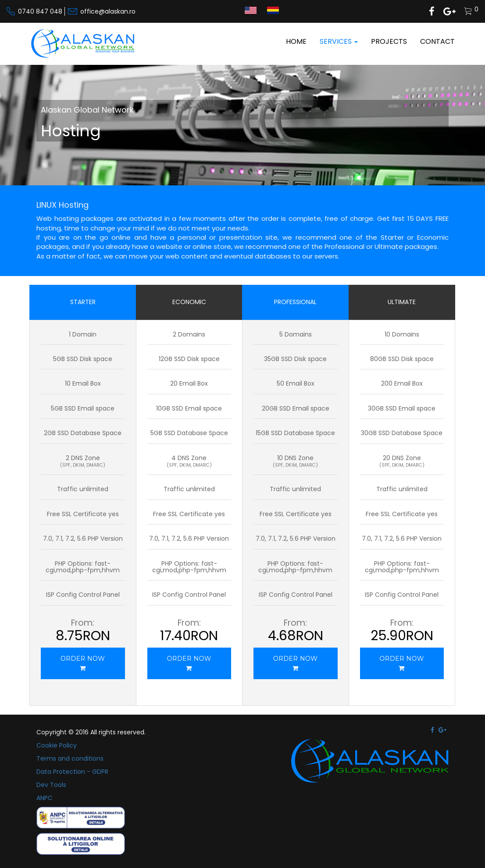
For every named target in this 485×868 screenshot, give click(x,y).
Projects (389, 41)
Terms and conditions (70, 758)
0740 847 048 (40, 11)
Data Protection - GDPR (72, 772)
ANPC (45, 798)
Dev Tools (51, 785)
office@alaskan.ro (108, 11)
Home (296, 41)
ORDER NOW (83, 663)
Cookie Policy (57, 745)
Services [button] (339, 41)
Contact (437, 41)
